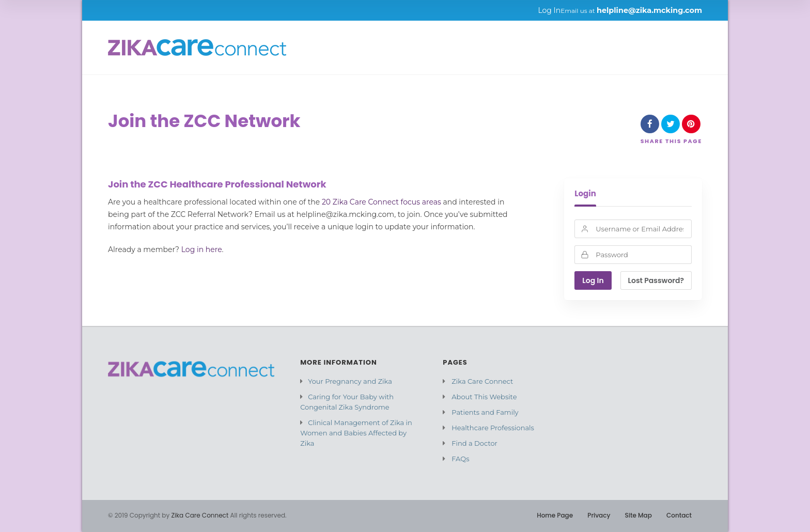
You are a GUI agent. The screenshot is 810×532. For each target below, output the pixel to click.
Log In (549, 10)
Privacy (599, 515)
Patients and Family (485, 412)
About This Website (484, 397)
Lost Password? (656, 280)
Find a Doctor (474, 443)
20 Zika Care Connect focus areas (381, 202)
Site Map (638, 515)
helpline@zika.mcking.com (649, 10)
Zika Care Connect (482, 381)
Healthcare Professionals (493, 428)
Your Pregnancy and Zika (350, 381)
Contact (679, 515)
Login (585, 194)
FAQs (460, 459)
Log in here (202, 249)
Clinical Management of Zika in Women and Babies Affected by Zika (356, 433)
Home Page (555, 515)
